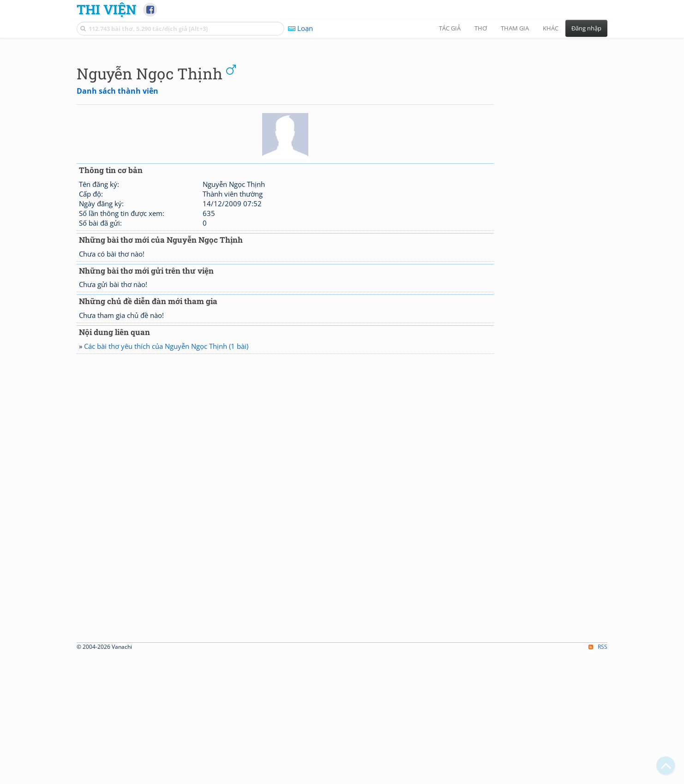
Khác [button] (551, 28)
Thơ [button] (481, 28)
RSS (598, 776)
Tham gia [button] (515, 28)
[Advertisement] (342, 108)
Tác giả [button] (450, 28)
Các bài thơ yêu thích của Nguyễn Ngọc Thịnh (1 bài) (166, 475)
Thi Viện (106, 9)
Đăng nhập (586, 28)
